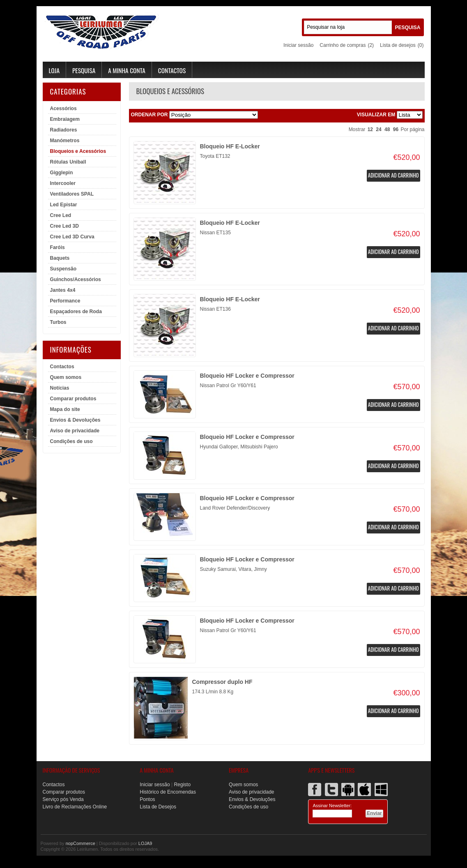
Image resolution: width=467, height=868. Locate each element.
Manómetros (65, 141)
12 (370, 129)
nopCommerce (81, 843)
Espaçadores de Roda (76, 312)
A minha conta (127, 70)
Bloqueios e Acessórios (78, 151)
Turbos (58, 322)
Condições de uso (71, 441)
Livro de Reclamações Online (75, 807)
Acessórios (63, 108)
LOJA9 (145, 843)
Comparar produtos (73, 399)
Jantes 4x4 (63, 290)
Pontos (147, 799)
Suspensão (63, 269)
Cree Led (61, 215)
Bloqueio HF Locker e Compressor (247, 376)
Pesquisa (84, 70)
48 (387, 129)
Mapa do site (65, 409)
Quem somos (66, 377)
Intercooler (63, 183)
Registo (182, 785)
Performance (65, 301)
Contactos (172, 70)
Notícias (60, 388)
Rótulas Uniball (68, 162)
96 (396, 129)
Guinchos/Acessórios (76, 279)
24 (378, 129)
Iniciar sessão (298, 45)
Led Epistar (64, 205)
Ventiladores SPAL (72, 194)
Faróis (58, 247)
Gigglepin (62, 173)
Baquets (60, 258)
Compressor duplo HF (222, 682)
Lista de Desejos (158, 807)
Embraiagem (65, 119)
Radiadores (64, 130)
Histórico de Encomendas (168, 792)
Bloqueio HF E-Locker (230, 146)
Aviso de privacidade (75, 431)
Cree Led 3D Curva (72, 237)
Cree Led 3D (65, 226)
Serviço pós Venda (63, 799)
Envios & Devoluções (75, 420)
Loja (54, 70)
